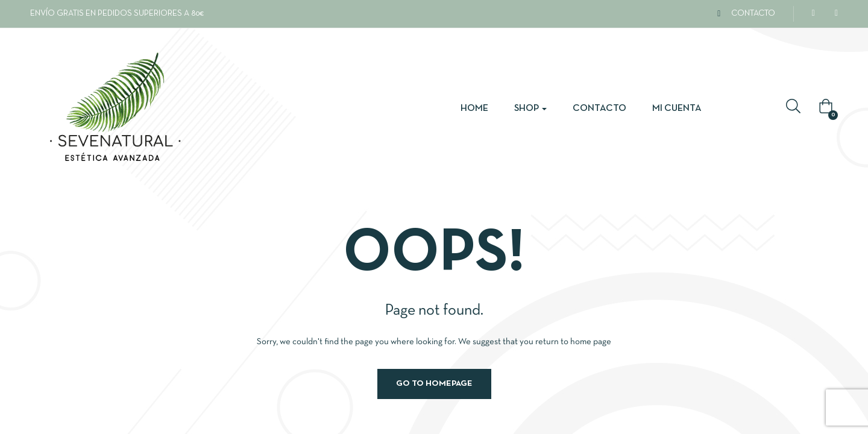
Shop (530, 108)
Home (474, 108)
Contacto (599, 108)
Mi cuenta (677, 108)
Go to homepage (434, 384)
